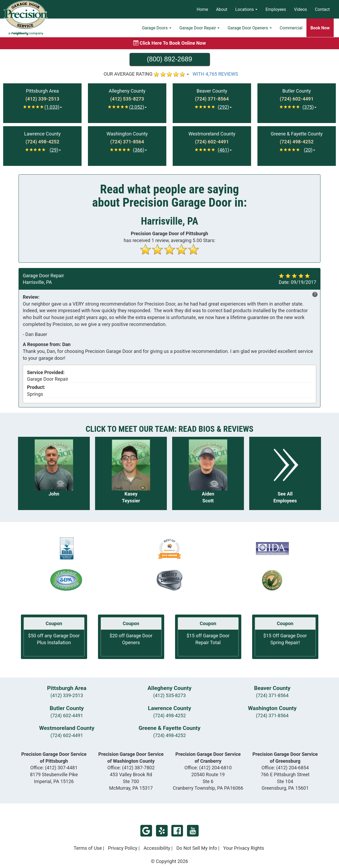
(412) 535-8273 (169, 695)
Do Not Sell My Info (197, 848)
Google (146, 831)
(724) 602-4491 (67, 715)
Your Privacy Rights (244, 848)
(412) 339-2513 (67, 695)
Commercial (291, 28)
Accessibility (157, 848)
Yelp (162, 831)
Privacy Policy (123, 848)
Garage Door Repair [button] (199, 28)
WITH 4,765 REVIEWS (215, 74)
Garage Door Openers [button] (249, 28)
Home (202, 9)
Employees (276, 9)
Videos (300, 9)
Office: (54, 768)
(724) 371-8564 (272, 695)
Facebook (177, 831)
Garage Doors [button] (157, 28)
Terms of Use (88, 848)
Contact (322, 9)
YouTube (193, 831)
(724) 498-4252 (169, 715)
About (222, 9)
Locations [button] (246, 9)
